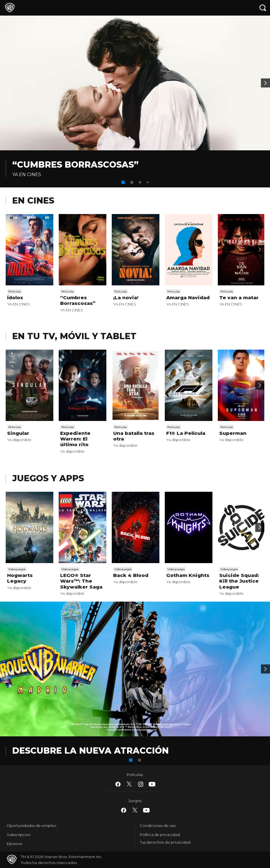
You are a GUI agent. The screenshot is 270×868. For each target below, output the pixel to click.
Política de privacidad (160, 835)
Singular (18, 433)
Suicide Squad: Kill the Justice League (239, 581)
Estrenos (14, 844)
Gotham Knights (188, 575)
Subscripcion (19, 835)
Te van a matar (239, 298)
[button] (123, 182)
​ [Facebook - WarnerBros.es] (118, 784)
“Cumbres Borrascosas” (75, 165)
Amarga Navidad (188, 298)
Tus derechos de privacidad (165, 842)
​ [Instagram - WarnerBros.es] (141, 784)
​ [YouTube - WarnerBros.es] (152, 784)
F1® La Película (186, 433)
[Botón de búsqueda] (263, 8)
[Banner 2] (265, 83)
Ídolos (15, 298)
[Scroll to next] (260, 250)
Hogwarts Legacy (20, 578)
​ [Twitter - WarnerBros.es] (129, 784)
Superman (233, 433)
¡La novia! (126, 298)
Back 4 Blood (131, 575)
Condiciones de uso (158, 826)
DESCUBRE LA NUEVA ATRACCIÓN (90, 751)
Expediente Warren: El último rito (75, 439)
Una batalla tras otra (134, 436)
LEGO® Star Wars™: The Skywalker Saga (81, 581)
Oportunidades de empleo (32, 826)
